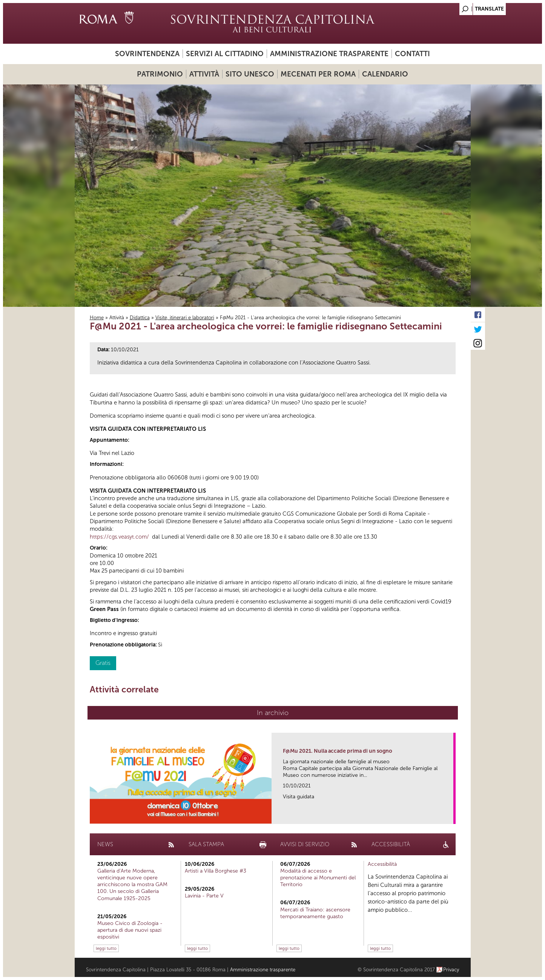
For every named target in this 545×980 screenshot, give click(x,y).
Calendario (385, 74)
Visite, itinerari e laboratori (185, 318)
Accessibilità (382, 864)
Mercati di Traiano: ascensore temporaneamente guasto (315, 913)
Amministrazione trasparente (329, 54)
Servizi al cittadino (225, 54)
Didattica (140, 318)
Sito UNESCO (250, 74)
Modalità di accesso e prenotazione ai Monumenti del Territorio (318, 878)
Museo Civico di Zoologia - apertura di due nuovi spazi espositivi (130, 930)
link (450, 816)
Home (97, 318)
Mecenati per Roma (318, 74)
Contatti (412, 54)
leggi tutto (106, 948)
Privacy (451, 970)
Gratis (103, 663)
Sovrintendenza (147, 54)
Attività (204, 74)
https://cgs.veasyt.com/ (119, 537)
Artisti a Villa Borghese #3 (216, 871)
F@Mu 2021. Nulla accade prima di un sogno (338, 751)
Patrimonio (160, 74)
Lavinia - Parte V (204, 896)
